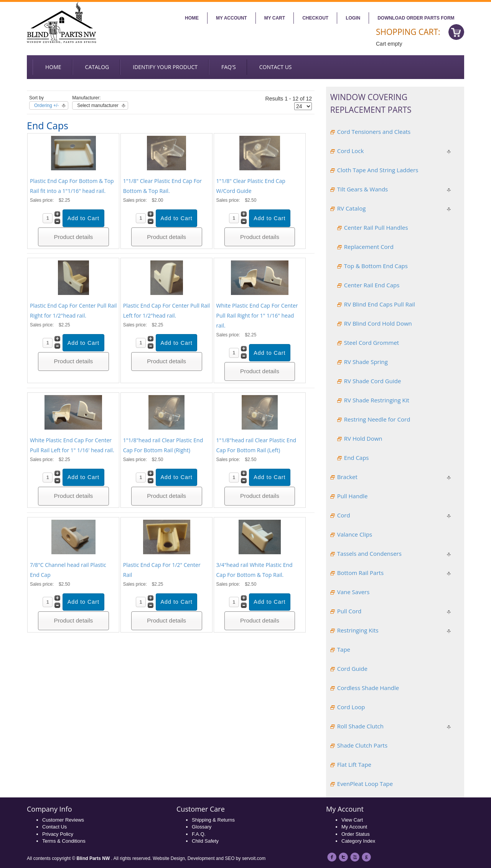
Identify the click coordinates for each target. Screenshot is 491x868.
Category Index (358, 841)
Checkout (315, 18)
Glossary (202, 827)
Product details (73, 237)
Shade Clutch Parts (362, 745)
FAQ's (229, 67)
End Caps (357, 458)
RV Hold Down (363, 438)
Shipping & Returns (213, 820)
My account (231, 18)
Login (353, 18)
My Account (354, 827)
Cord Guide (352, 669)
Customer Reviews (63, 820)
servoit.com (254, 858)
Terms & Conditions (64, 841)
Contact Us (54, 827)
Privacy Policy (58, 834)
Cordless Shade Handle (368, 688)
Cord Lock (351, 151)
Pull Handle (353, 496)
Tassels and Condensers (369, 553)
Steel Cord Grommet (372, 343)
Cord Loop (351, 707)
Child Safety (205, 841)
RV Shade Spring (366, 362)
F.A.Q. (199, 834)
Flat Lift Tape (354, 764)
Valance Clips (355, 534)
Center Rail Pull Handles (376, 227)
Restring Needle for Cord (377, 419)
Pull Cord (349, 611)
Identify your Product (165, 67)
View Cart (352, 820)
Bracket (347, 477)
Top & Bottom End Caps (376, 266)
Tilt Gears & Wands (362, 189)
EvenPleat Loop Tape (365, 784)
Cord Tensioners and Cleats (374, 132)
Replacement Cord (369, 247)
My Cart (275, 18)
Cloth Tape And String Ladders (378, 170)
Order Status (356, 834)
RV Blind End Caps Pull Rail (380, 304)
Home (192, 18)
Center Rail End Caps (372, 285)
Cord (344, 515)
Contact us (276, 67)
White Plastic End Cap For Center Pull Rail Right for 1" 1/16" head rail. (257, 315)
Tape (344, 649)
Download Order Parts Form (416, 18)
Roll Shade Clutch (360, 726)
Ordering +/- (46, 105)
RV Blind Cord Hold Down (378, 323)
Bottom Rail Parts (360, 573)
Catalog (97, 67)
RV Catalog (352, 208)
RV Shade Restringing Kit (377, 400)
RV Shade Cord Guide (373, 381)
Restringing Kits (358, 630)
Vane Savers (353, 592)
